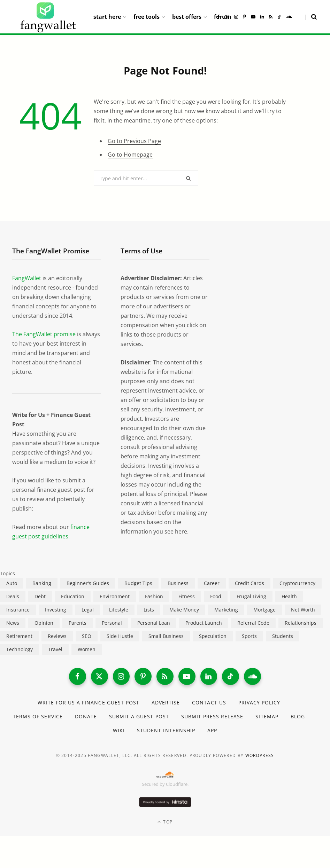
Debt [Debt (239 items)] (40, 596)
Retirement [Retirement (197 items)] (19, 636)
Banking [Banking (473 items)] (42, 583)
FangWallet (27, 278)
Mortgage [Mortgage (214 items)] (264, 610)
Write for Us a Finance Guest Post (88, 703)
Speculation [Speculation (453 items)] (213, 636)
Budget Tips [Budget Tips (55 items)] (138, 583)
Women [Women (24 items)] (87, 649)
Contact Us (209, 703)
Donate (86, 717)
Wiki (119, 731)
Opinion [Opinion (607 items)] (44, 623)
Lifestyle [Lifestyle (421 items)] (119, 610)
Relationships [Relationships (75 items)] (301, 623)
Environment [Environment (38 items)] (115, 596)
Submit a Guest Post (139, 717)
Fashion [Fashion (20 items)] (154, 596)
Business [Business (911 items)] (178, 583)
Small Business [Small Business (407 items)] (166, 636)
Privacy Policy (259, 703)
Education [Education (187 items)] (73, 596)
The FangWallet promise (44, 334)
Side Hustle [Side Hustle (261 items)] (120, 636)
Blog (298, 717)
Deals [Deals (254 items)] (13, 596)
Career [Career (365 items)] (212, 583)
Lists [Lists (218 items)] (149, 610)
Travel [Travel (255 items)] (55, 649)
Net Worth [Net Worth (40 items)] (303, 610)
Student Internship (166, 731)
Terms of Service (38, 717)
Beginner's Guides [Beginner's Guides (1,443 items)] (88, 583)
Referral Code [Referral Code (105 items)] (253, 623)
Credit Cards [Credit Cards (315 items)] (250, 583)
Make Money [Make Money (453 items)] (184, 610)
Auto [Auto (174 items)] (12, 583)
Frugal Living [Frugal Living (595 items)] (251, 596)
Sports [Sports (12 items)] (249, 636)
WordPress (260, 756)
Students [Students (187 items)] (283, 636)
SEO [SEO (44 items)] (87, 636)
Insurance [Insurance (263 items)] (18, 610)
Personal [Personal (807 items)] (112, 623)
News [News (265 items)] (13, 623)
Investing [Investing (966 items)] (56, 610)
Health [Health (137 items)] (289, 596)
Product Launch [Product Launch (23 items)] (204, 623)
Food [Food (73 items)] (216, 596)
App (212, 731)
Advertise (166, 703)
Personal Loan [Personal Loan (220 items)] (154, 623)
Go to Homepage (130, 155)
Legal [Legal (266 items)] (88, 610)
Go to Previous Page (134, 141)
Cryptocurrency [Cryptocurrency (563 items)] (297, 583)
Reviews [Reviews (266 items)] (57, 636)
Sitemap (267, 717)
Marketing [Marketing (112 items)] (226, 610)
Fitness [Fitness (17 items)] (187, 596)
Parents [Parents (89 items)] (78, 623)
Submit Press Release (212, 717)
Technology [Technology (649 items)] (20, 649)
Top (165, 822)
